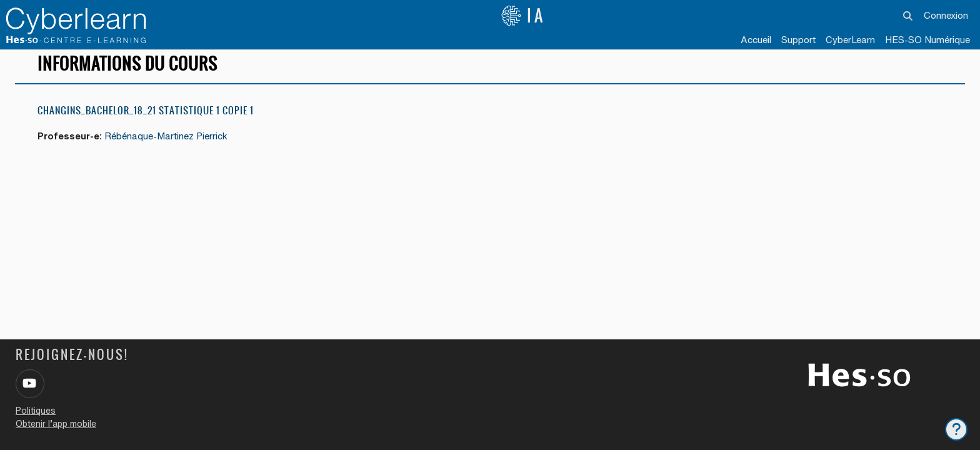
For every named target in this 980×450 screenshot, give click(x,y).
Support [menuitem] (798, 40)
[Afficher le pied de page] (956, 429)
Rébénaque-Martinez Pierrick (168, 144)
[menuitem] (850, 41)
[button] (908, 16)
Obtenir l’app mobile (56, 424)
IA (523, 16)
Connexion (946, 15)
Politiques (36, 411)
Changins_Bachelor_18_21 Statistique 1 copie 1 (146, 118)
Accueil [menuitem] (756, 40)
